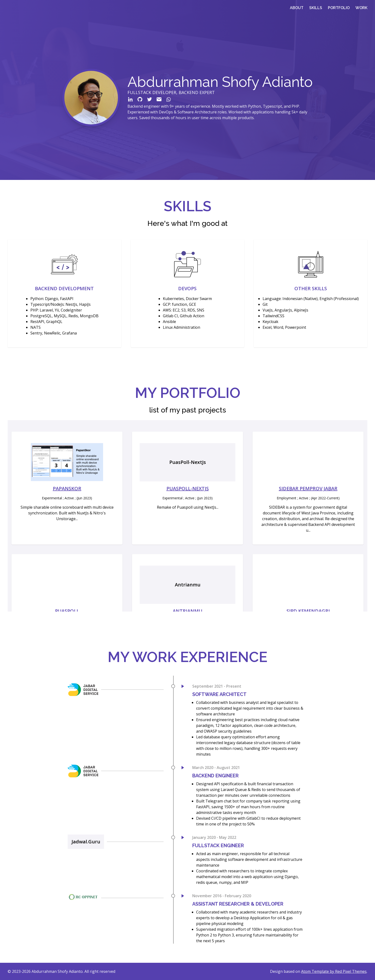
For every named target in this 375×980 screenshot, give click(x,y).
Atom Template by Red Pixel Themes (334, 971)
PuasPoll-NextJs (188, 488)
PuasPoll (67, 611)
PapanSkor (67, 488)
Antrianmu (187, 611)
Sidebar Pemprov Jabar (308, 488)
